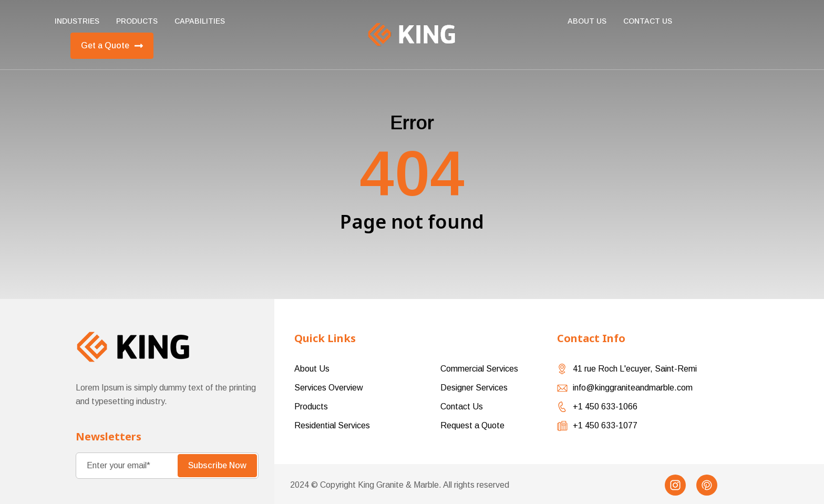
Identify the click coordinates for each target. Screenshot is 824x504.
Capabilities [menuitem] (200, 21)
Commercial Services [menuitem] (479, 369)
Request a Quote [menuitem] (472, 425)
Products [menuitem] (137, 21)
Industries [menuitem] (77, 21)
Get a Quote (112, 46)
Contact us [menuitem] (648, 21)
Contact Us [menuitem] (462, 407)
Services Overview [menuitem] (329, 388)
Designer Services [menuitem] (474, 388)
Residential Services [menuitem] (332, 425)
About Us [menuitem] (587, 21)
